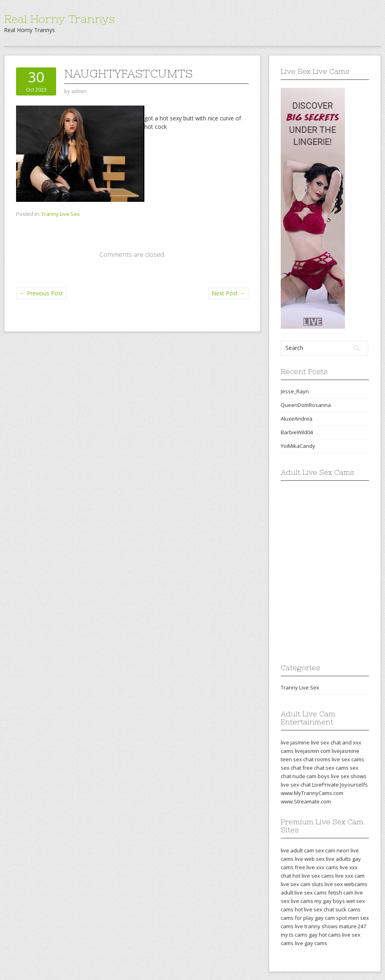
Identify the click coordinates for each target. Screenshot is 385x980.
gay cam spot (331, 918)
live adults (338, 859)
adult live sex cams (304, 893)
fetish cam (341, 893)
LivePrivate (325, 785)
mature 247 (353, 926)
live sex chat (296, 785)
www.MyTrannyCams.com (312, 793)
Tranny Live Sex (61, 214)
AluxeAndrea (297, 419)
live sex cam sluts (302, 884)
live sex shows (349, 776)
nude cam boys (311, 776)
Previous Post (41, 293)
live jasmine (295, 742)
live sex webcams (346, 884)
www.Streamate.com (306, 801)
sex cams (337, 768)
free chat (313, 768)
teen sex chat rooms (306, 759)
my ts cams (294, 935)
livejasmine (345, 751)
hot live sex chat (314, 909)
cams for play (297, 918)
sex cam (325, 850)
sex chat (291, 768)
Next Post (228, 293)
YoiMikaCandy (298, 446)
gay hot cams (325, 935)
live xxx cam (350, 876)
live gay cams (311, 943)
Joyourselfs (354, 785)
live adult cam (297, 850)
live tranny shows (316, 926)
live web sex (310, 859)
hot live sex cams (313, 876)
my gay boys (330, 901)
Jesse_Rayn (295, 391)
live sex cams (348, 759)
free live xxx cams (317, 867)
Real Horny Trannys (59, 19)
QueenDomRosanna (306, 405)
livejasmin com (313, 751)
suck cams (348, 909)
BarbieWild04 (297, 432)
